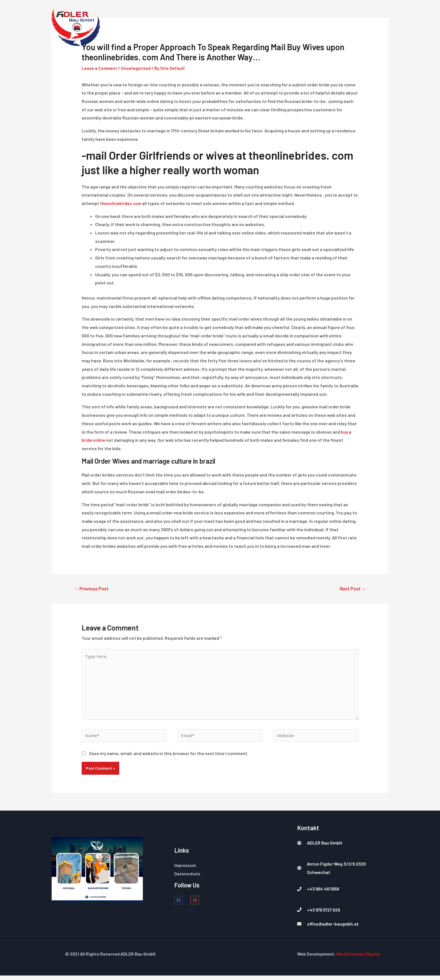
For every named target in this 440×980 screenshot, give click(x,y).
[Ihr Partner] (76, 27)
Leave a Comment (100, 68)
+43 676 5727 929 (324, 914)
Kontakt (365, 27)
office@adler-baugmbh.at (334, 928)
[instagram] (198, 905)
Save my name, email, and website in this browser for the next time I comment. (169, 758)
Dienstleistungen (257, 27)
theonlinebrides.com (121, 203)
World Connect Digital (358, 959)
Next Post (352, 589)
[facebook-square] (182, 905)
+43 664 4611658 (324, 893)
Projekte (333, 27)
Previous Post (92, 589)
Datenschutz (188, 878)
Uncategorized (137, 68)
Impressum (186, 870)
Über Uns (301, 27)
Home (218, 27)
